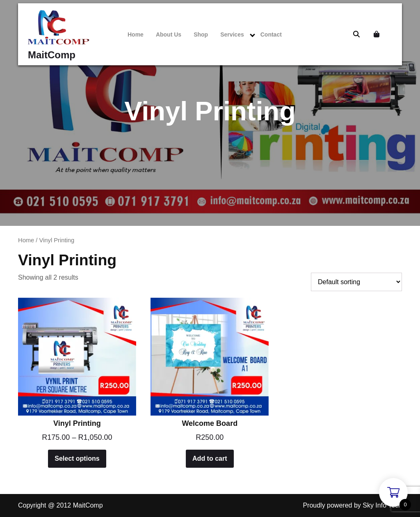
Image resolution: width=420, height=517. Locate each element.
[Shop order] (356, 282)
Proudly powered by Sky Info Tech (352, 505)
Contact (271, 34)
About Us (169, 34)
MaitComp (52, 55)
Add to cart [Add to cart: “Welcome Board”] (210, 458)
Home (136, 34)
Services (232, 34)
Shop (201, 34)
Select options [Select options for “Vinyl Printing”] (77, 458)
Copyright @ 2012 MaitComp (60, 505)
